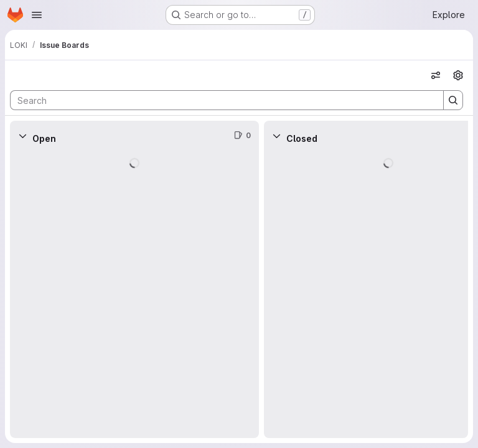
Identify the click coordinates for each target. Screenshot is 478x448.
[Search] (221, 100)
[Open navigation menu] (37, 15)
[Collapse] (22, 136)
